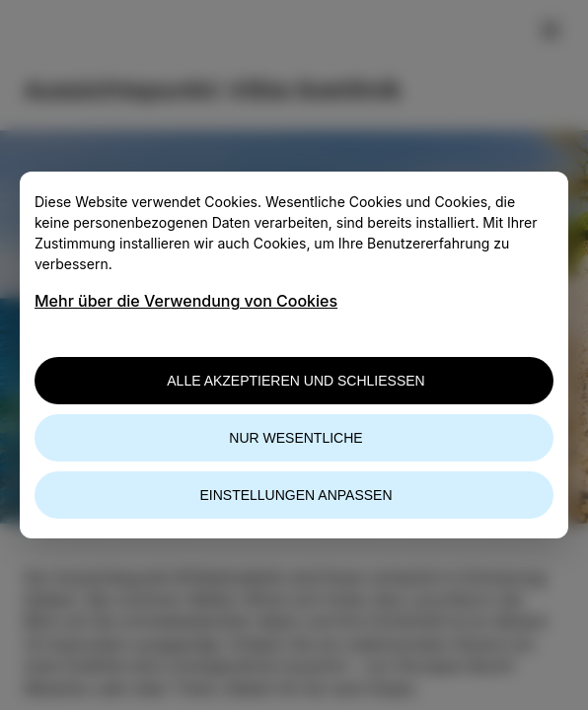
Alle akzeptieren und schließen (295, 381)
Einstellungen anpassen (295, 495)
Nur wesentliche (295, 438)
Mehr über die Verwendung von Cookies (186, 301)
